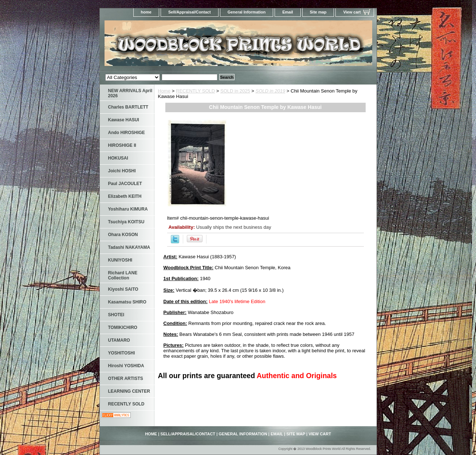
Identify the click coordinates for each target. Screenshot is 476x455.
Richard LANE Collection (123, 275)
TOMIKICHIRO (123, 327)
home (146, 12)
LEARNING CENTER (129, 391)
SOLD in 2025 (235, 91)
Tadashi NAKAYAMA (129, 247)
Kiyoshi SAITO (123, 289)
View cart (352, 12)
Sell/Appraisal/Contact (190, 12)
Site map (318, 12)
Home (164, 91)
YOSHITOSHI (122, 353)
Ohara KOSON (123, 235)
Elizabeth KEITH (125, 196)
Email (288, 12)
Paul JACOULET (125, 184)
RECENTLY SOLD (195, 91)
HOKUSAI (118, 158)
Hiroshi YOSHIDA (126, 366)
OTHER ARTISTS (126, 378)
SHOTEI (116, 315)
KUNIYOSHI (120, 260)
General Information (247, 12)
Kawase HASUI (124, 120)
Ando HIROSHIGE (127, 133)
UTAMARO (119, 340)
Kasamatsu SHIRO (127, 302)
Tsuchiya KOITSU (126, 222)
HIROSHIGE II (122, 145)
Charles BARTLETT (128, 107)
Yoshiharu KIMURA (128, 209)
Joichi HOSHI (122, 171)
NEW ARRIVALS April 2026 (130, 93)
